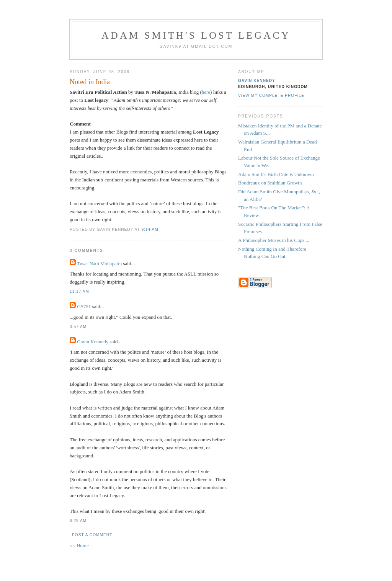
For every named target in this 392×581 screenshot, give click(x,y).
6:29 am (78, 521)
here (206, 92)
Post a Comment (92, 535)
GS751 (84, 306)
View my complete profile (271, 95)
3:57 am (78, 327)
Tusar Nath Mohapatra (99, 264)
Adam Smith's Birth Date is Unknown (276, 174)
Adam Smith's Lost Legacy (196, 35)
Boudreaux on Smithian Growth (270, 183)
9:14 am (150, 229)
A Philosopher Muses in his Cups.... (274, 240)
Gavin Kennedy (93, 342)
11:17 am (79, 291)
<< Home (79, 546)
